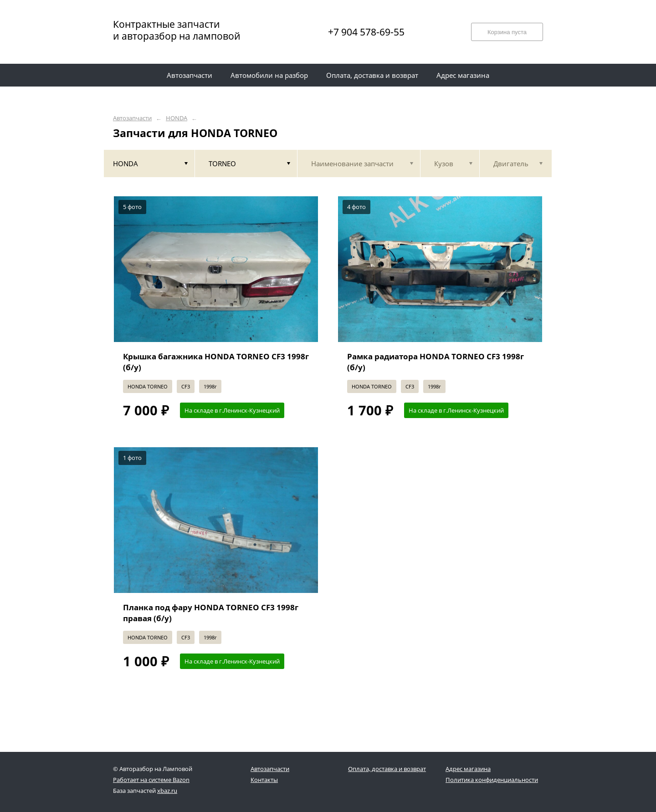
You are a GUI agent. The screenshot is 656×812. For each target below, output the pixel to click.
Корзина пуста (507, 32)
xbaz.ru (167, 791)
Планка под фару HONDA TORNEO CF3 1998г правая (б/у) (211, 613)
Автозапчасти (132, 118)
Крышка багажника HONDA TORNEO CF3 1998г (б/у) (216, 362)
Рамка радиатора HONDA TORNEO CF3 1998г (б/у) (436, 362)
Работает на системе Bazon (151, 780)
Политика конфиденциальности (492, 780)
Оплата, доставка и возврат (387, 769)
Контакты (264, 780)
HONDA (177, 118)
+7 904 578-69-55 (366, 32)
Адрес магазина (468, 769)
